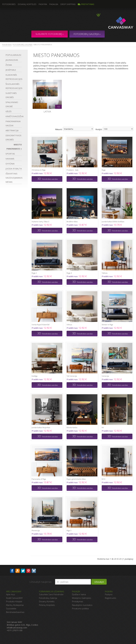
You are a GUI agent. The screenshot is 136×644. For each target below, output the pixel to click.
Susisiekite (11, 608)
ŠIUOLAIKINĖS (14, 86)
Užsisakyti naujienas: (41, 582)
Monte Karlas (72, 427)
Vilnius (69, 325)
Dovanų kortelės (27, 4)
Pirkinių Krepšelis (47, 605)
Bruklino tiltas (72, 222)
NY (103, 427)
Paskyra (43, 4)
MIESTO (14, 147)
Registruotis (111, 598)
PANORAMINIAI (13, 123)
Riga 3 (69, 530)
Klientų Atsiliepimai (15, 605)
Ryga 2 (34, 273)
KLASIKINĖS (14, 77)
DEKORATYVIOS (13, 137)
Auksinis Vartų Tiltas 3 (40, 222)
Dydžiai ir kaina (79, 594)
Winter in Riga (107, 325)
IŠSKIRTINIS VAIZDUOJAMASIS (14, 178)
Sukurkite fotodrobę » (50, 34)
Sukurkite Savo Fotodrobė (51, 594)
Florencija (36, 530)
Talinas (105, 273)
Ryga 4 (69, 273)
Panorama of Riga (39, 479)
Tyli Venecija (72, 376)
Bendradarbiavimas (15, 612)
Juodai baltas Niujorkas (41, 427)
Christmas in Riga (39, 170)
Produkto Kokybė (14, 601)
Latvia (47, 112)
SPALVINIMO (12, 104)
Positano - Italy (73, 170)
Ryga (104, 170)
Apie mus (11, 594)
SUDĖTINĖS (11, 95)
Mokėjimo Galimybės (82, 598)
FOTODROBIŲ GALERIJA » (87, 34)
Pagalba (54, 4)
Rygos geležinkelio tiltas (76, 479)
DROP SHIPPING (68, 4)
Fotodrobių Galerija (48, 598)
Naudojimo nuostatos (82, 605)
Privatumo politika (80, 608)
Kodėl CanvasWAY (14, 598)
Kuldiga (35, 376)
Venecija (105, 376)
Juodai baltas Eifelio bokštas (113, 222)
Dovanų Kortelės (47, 601)
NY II (103, 479)
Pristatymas (86, 4)
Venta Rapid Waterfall (41, 325)
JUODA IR (14, 169)
